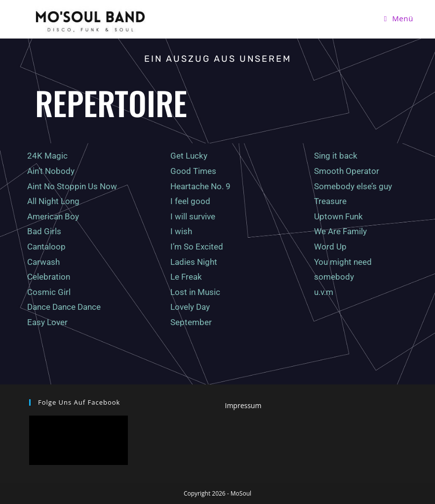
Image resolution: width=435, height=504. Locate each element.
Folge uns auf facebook (79, 402)
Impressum (243, 405)
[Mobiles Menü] (399, 18)
